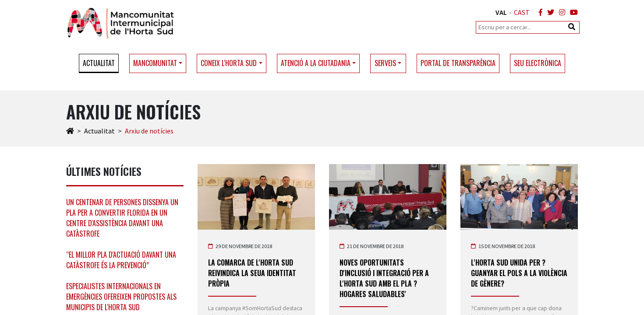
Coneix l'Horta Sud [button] (229, 63)
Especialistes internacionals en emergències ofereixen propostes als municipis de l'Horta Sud (121, 297)
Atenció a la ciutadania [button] (316, 63)
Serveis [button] (385, 63)
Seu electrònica (538, 63)
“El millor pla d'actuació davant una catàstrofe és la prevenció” (121, 260)
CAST (522, 12)
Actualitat (99, 63)
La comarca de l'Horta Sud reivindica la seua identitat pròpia (252, 273)
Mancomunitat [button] (155, 63)
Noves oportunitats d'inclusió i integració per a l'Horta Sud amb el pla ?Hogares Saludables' (384, 278)
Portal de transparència (458, 63)
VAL (501, 12)
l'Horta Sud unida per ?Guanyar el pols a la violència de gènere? (519, 273)
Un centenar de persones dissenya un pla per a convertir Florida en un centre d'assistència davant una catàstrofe (122, 218)
